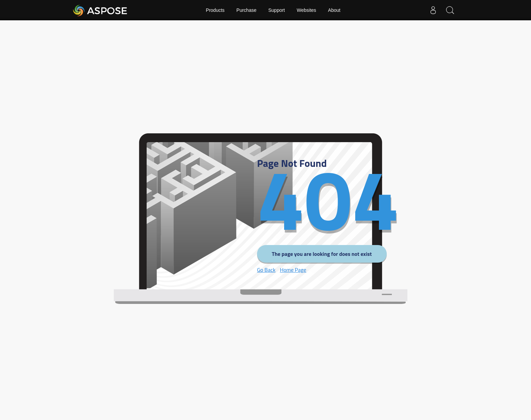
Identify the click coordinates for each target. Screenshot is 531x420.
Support (277, 10)
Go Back (266, 270)
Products (215, 10)
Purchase (246, 10)
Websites (306, 10)
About (334, 10)
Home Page (293, 270)
